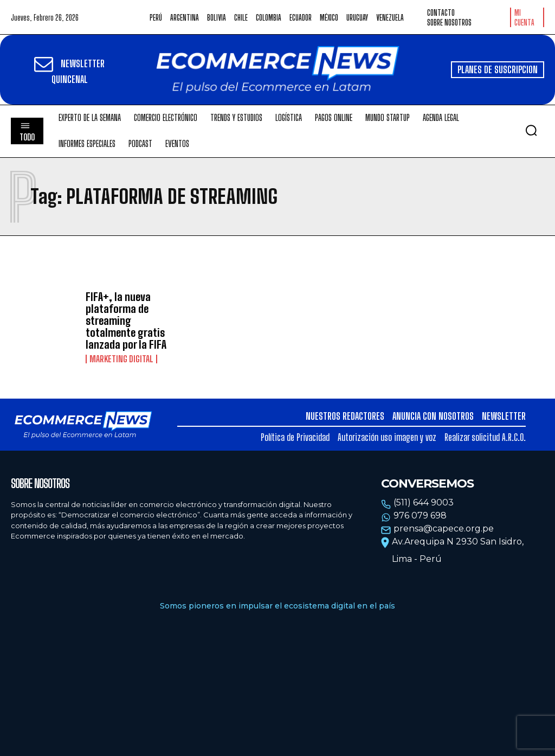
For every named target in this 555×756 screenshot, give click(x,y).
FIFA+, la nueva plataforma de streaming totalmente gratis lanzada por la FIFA (126, 321)
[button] (531, 130)
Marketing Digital (121, 359)
